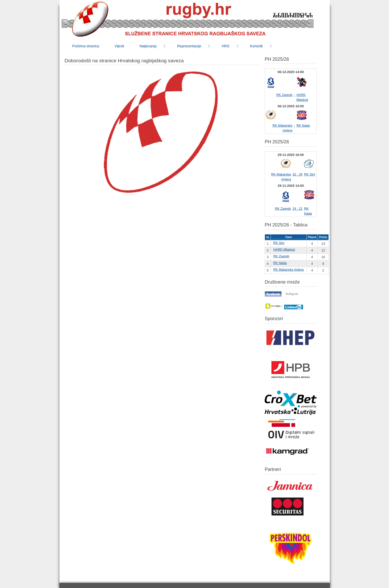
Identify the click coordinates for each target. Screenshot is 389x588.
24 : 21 (297, 209)
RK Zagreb (284, 95)
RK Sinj (310, 174)
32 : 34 (297, 174)
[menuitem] (86, 46)
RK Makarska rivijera (289, 270)
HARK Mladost (284, 249)
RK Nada (303, 125)
